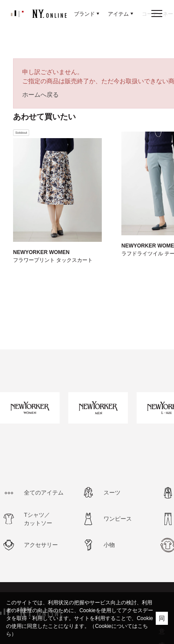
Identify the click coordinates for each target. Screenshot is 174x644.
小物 (109, 545)
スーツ (112, 493)
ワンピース (118, 519)
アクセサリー (41, 545)
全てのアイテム (44, 493)
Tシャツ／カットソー (38, 519)
